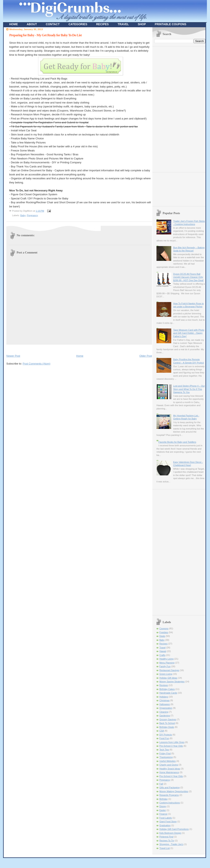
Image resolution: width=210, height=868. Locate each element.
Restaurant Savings (169, 670)
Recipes (163, 644)
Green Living (166, 674)
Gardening (165, 716)
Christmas (164, 700)
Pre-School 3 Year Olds (171, 746)
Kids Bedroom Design (170, 833)
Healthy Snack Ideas (170, 769)
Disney (163, 806)
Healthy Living (166, 659)
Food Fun (164, 738)
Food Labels (166, 818)
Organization (166, 708)
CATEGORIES (78, 24)
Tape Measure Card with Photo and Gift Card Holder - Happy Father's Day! (189, 333)
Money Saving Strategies (172, 682)
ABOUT (32, 24)
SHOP (142, 24)
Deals (162, 636)
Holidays (164, 697)
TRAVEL (123, 24)
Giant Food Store (168, 821)
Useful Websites (168, 761)
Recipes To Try (167, 841)
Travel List (165, 848)
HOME (14, 24)
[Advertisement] (54, 348)
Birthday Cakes (167, 689)
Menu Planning (167, 663)
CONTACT (53, 24)
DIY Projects (166, 735)
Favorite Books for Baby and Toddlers (177, 442)
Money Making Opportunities (174, 791)
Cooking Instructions (170, 803)
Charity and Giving (169, 765)
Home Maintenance (169, 772)
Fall (161, 784)
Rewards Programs (169, 795)
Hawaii (163, 651)
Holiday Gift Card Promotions (174, 829)
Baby (23, 215)
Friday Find (165, 753)
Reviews (164, 685)
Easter (163, 810)
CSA (162, 731)
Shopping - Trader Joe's (171, 844)
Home (80, 356)
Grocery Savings (168, 719)
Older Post (146, 356)
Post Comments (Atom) (37, 364)
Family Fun (165, 666)
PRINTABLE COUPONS (171, 24)
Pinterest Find (166, 837)
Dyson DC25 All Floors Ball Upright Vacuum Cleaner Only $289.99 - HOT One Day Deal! (188, 277)
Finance (163, 814)
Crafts (162, 655)
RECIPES (102, 24)
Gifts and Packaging (169, 787)
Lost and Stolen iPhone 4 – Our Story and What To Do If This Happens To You (189, 389)
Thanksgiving (166, 757)
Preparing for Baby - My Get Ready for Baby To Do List (45, 35)
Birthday (164, 799)
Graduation (165, 825)
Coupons (164, 628)
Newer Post (13, 356)
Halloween (165, 704)
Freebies (164, 632)
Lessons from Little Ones (172, 742)
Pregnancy (33, 215)
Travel (162, 648)
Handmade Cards (168, 693)
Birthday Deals (167, 727)
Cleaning (164, 712)
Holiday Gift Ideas (168, 678)
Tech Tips (164, 750)
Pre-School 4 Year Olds (171, 776)
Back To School (167, 723)
